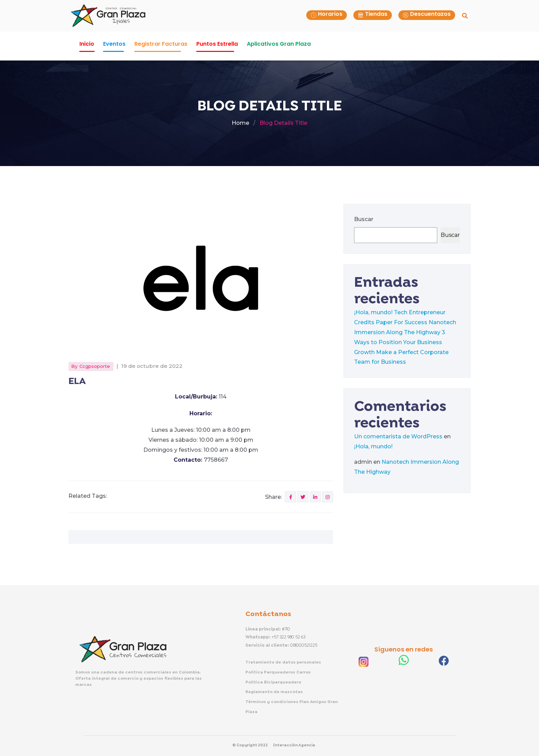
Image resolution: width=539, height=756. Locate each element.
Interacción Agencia (294, 745)
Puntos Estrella (217, 44)
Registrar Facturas (161, 44)
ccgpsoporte (95, 366)
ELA (77, 381)
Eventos (114, 44)
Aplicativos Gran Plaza (279, 44)
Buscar (364, 219)
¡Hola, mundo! (373, 312)
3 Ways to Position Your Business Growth (400, 342)
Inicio (87, 44)
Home (240, 123)
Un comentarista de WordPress (398, 436)
